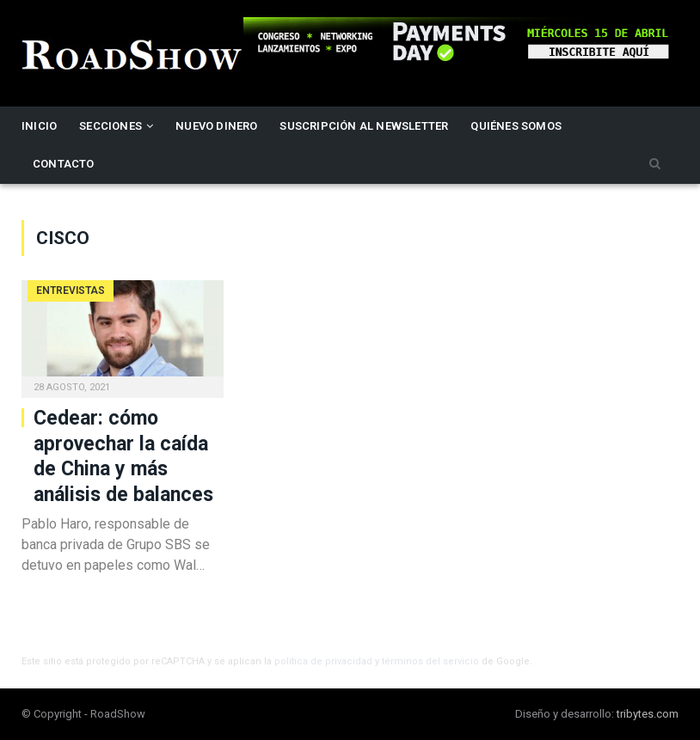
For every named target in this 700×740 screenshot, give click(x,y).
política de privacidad (323, 661)
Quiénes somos (516, 126)
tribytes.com (648, 714)
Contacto (64, 164)
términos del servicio (430, 661)
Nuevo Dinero (216, 126)
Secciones (111, 126)
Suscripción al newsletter (364, 126)
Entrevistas (71, 290)
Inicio (39, 126)
